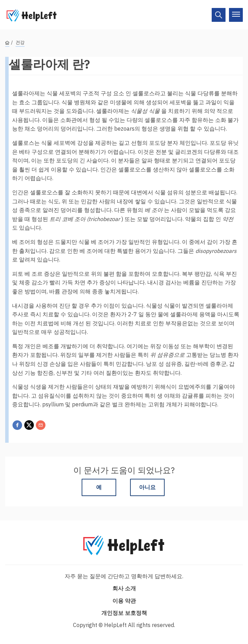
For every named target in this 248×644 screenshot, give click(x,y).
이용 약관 (124, 601)
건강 (20, 42)
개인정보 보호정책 (124, 613)
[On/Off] (219, 15)
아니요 (147, 487)
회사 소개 (124, 588)
